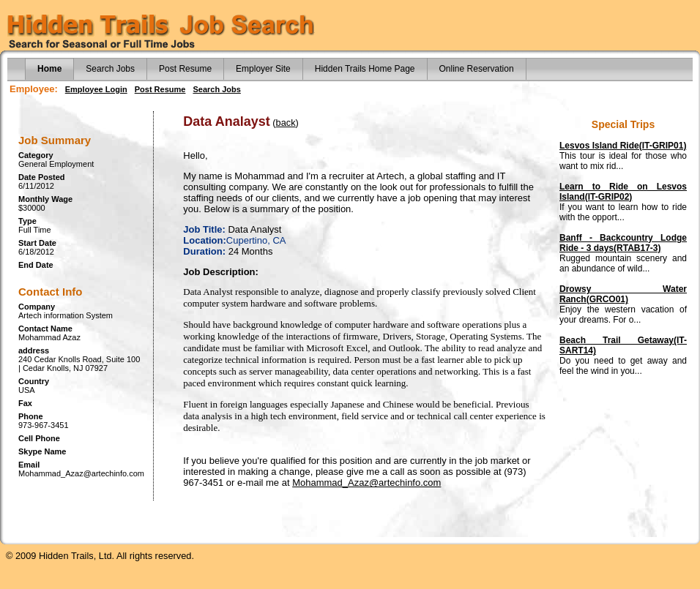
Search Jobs (110, 69)
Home (49, 69)
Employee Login (96, 89)
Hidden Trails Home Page (365, 69)
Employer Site (263, 69)
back (286, 123)
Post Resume (185, 69)
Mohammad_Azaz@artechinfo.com (366, 483)
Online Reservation (477, 69)
